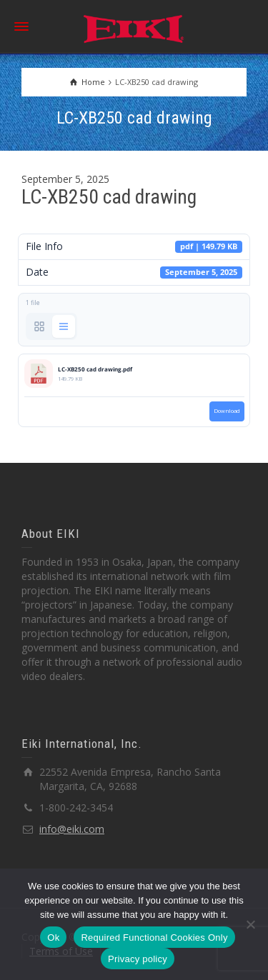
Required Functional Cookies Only (154, 937)
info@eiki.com (72, 829)
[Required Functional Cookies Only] (250, 924)
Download (227, 411)
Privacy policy (138, 959)
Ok (53, 937)
